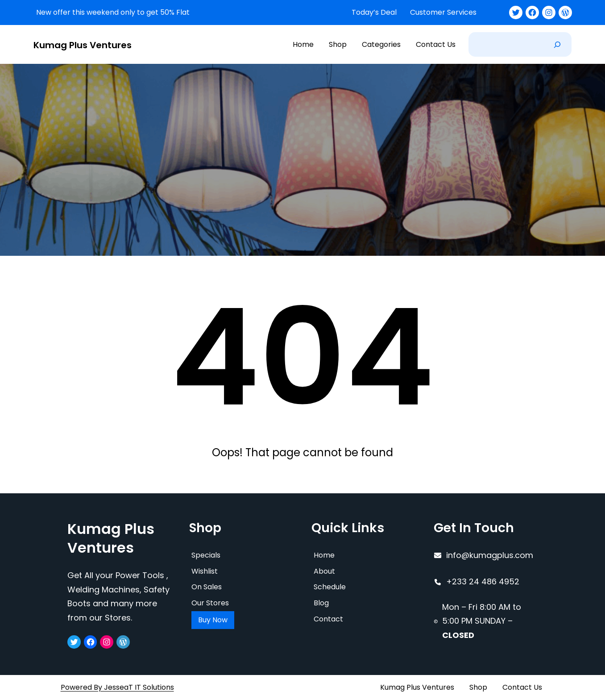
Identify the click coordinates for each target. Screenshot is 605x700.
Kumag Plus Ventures (83, 45)
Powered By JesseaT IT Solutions (117, 687)
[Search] (557, 44)
